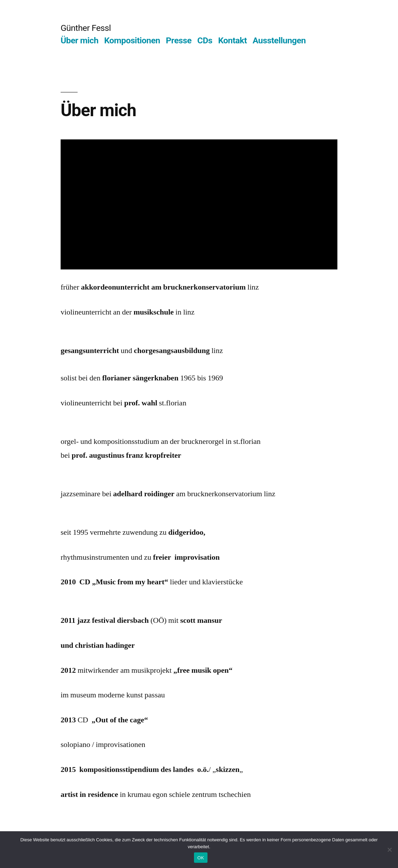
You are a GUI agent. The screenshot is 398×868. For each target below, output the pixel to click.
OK (201, 858)
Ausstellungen (279, 40)
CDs (205, 40)
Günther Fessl (86, 28)
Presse (179, 40)
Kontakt (233, 40)
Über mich (79, 40)
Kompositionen (132, 40)
